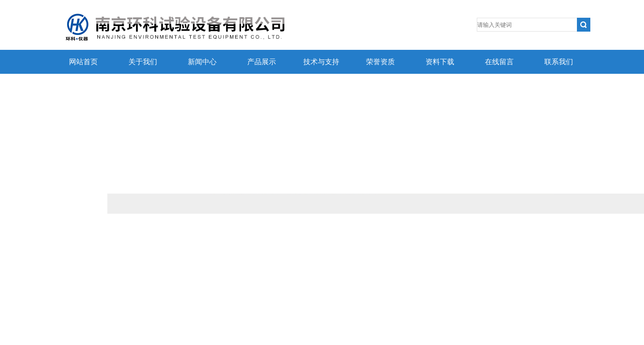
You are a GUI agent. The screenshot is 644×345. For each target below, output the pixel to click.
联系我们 (559, 62)
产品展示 (262, 62)
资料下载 (440, 62)
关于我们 (143, 62)
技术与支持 (321, 62)
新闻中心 (202, 62)
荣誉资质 (380, 62)
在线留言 (499, 62)
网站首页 (83, 62)
